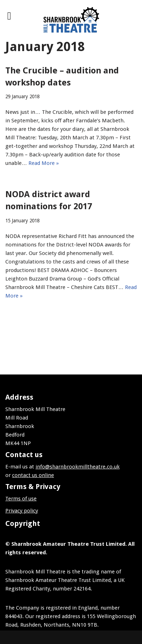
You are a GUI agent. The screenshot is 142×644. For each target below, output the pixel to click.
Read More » (44, 163)
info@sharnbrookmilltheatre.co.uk (78, 467)
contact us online (33, 475)
